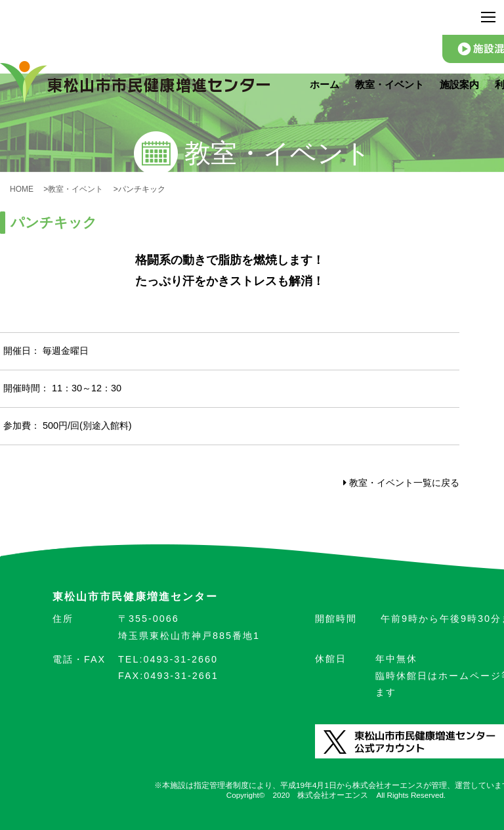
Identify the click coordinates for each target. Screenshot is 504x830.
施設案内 (459, 84)
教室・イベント (389, 84)
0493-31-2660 (168, 659)
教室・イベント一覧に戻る (401, 483)
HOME (26, 189)
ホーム (325, 84)
